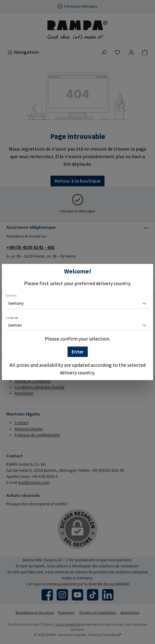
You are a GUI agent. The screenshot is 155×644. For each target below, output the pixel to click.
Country (11, 296)
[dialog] (77, 322)
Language (12, 318)
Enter (78, 352)
